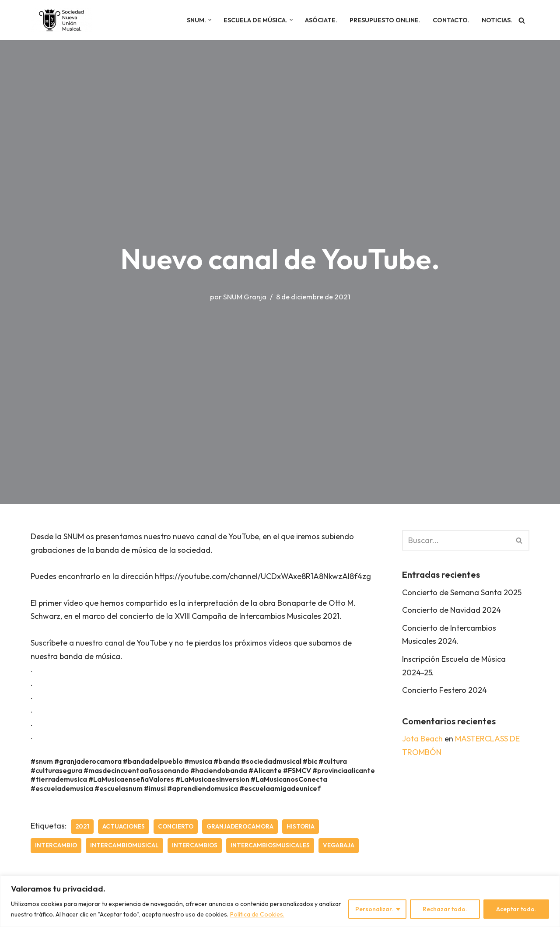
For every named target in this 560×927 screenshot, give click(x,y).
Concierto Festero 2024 (444, 690)
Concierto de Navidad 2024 (451, 610)
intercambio (56, 845)
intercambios (195, 845)
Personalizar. (374, 909)
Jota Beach (422, 739)
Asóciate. (321, 20)
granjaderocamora (240, 826)
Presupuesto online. (385, 20)
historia (301, 826)
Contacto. (451, 20)
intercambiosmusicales (270, 845)
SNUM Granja (245, 297)
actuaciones (124, 826)
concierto (176, 826)
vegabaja (339, 845)
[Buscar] (522, 20)
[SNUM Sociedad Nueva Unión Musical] (61, 20)
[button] (210, 20)
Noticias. (497, 20)
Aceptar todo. (516, 909)
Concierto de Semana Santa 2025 (462, 592)
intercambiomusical (124, 845)
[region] (280, 901)
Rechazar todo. (445, 909)
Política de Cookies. (257, 914)
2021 (82, 826)
